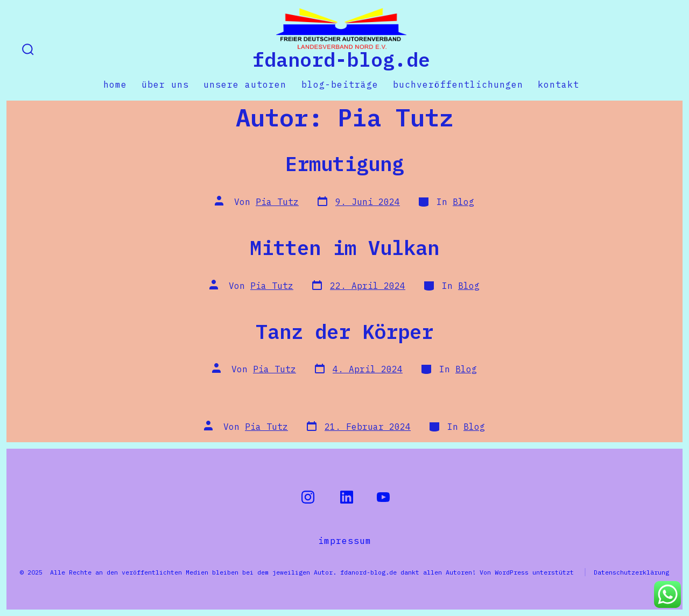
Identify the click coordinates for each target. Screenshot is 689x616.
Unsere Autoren (245, 84)
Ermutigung (344, 164)
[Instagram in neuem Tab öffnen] (308, 497)
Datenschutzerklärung (631, 572)
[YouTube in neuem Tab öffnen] (383, 497)
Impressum (345, 541)
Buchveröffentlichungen (458, 84)
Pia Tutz (277, 202)
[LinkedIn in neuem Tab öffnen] (347, 497)
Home (115, 84)
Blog (463, 202)
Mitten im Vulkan (344, 247)
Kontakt (558, 84)
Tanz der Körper (344, 331)
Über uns (165, 84)
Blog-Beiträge (340, 84)
